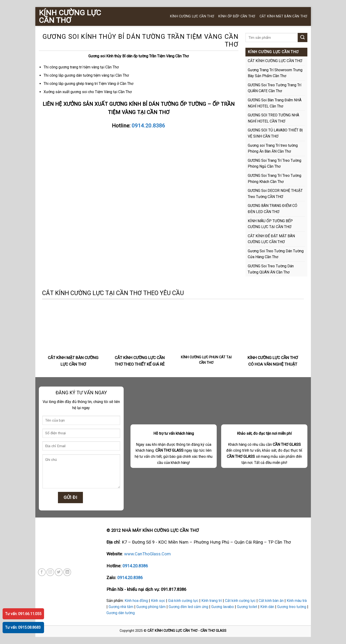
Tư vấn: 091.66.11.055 (23, 614)
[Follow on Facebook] (42, 572)
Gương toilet (247, 607)
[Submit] (302, 38)
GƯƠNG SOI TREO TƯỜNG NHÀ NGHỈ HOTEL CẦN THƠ (273, 118)
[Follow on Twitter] (59, 572)
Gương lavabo (223, 607)
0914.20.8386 (148, 126)
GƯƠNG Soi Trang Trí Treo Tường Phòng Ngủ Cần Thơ (275, 164)
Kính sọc (158, 601)
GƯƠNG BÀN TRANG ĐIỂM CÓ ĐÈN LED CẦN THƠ (273, 209)
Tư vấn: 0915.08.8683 (23, 627)
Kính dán (267, 607)
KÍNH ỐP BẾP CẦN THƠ (237, 16)
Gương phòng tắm (151, 607)
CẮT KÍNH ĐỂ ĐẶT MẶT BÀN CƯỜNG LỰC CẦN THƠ (271, 239)
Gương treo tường (292, 607)
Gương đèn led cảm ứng (188, 607)
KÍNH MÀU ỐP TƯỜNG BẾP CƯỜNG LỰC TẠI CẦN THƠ (270, 224)
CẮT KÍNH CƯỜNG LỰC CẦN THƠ (275, 61)
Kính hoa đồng (136, 601)
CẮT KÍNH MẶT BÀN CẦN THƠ (283, 16)
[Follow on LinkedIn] (67, 572)
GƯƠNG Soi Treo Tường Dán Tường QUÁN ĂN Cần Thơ (271, 269)
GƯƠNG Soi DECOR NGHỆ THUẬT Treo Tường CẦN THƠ (275, 194)
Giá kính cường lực (183, 601)
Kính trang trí (212, 601)
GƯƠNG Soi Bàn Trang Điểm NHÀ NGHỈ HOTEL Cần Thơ (275, 103)
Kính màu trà (297, 601)
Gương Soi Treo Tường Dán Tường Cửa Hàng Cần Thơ (276, 254)
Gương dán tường (121, 613)
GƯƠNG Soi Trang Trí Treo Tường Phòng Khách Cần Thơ (275, 179)
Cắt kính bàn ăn (271, 601)
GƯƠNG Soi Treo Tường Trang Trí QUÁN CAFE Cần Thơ (275, 88)
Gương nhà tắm (121, 607)
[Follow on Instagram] (50, 572)
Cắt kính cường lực (240, 601)
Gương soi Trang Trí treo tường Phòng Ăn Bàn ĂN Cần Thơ (273, 148)
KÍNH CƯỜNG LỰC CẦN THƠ (70, 16)
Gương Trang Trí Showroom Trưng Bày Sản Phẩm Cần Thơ (275, 73)
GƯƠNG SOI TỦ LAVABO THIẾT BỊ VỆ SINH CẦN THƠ (275, 133)
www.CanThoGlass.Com (147, 554)
